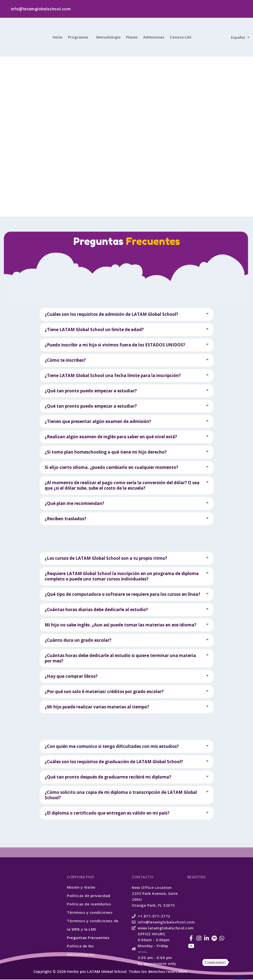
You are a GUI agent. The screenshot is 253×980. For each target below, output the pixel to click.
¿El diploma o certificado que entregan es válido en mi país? (107, 813)
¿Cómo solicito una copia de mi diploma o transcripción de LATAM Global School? (121, 795)
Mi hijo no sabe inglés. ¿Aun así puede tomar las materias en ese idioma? (120, 625)
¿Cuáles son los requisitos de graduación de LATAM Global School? (114, 762)
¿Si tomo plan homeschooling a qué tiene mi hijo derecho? (106, 452)
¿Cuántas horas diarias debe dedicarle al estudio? (96, 610)
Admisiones (154, 38)
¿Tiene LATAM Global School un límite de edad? (94, 330)
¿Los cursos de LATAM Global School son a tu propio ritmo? (106, 559)
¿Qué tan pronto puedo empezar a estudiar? (91, 391)
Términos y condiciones (90, 913)
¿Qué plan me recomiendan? (74, 504)
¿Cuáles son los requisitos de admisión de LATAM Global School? (111, 315)
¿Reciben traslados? (65, 519)
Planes (132, 38)
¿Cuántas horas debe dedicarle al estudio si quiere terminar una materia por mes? (120, 659)
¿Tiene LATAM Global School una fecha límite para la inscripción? (113, 376)
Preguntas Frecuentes (88, 938)
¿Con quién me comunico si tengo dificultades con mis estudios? (112, 747)
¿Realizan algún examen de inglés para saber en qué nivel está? (111, 437)
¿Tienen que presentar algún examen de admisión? (98, 422)
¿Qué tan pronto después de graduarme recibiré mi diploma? (108, 777)
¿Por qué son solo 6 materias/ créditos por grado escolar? (104, 692)
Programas (78, 38)
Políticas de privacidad (89, 896)
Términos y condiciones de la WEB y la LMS (93, 925)
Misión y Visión (81, 888)
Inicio (58, 38)
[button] (127, 315)
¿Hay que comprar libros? (71, 677)
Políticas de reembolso (89, 904)
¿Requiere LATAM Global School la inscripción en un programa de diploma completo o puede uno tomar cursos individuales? (122, 577)
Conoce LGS (181, 38)
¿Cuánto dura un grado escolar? (78, 641)
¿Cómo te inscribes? (65, 361)
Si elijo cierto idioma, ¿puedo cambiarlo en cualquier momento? (111, 468)
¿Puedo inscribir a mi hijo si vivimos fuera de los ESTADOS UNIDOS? (115, 345)
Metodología (108, 38)
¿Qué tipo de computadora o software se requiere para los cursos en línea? (122, 595)
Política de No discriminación (81, 951)
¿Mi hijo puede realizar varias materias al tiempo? (97, 707)
